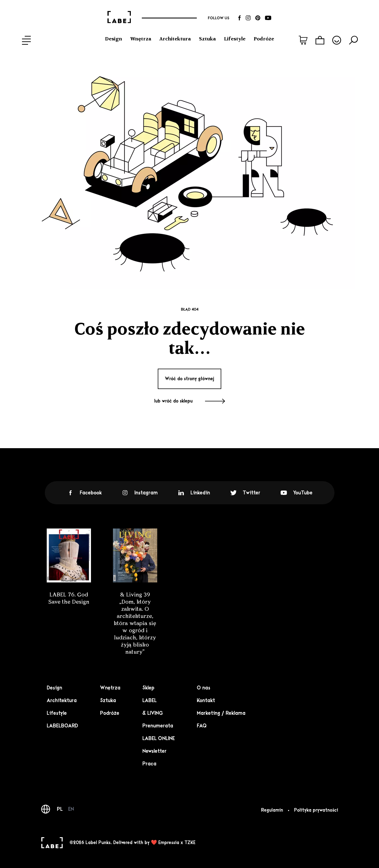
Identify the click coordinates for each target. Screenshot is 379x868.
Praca (149, 764)
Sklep (148, 688)
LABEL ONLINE (159, 738)
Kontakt (206, 700)
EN (71, 809)
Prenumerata (158, 726)
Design (114, 39)
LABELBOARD (62, 726)
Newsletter (154, 751)
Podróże (264, 39)
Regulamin (272, 810)
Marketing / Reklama (221, 713)
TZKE (190, 843)
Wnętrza (141, 39)
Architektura (175, 39)
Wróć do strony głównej (189, 379)
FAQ (202, 726)
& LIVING (153, 713)
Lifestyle (235, 39)
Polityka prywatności (316, 810)
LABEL (150, 700)
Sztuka (207, 39)
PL (60, 809)
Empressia (169, 843)
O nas (204, 688)
